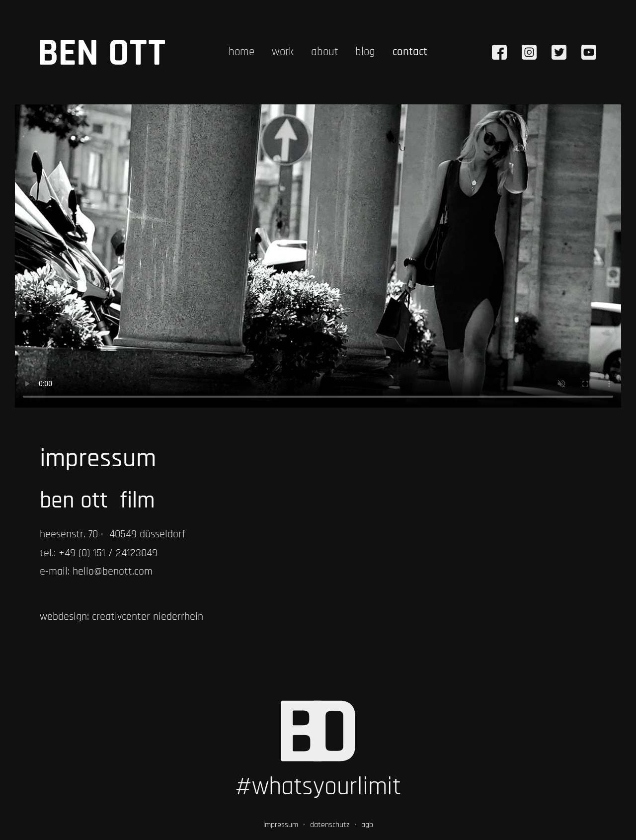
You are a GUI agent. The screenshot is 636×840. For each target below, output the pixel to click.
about (325, 52)
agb (367, 825)
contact (410, 52)
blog (365, 52)
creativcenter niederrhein (148, 617)
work (283, 52)
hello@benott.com (113, 572)
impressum (281, 825)
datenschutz (330, 825)
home (241, 52)
